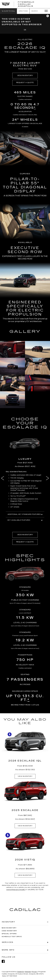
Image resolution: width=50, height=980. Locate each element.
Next (48, 478)
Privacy (35, 972)
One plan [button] (21, 490)
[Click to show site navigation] (45, 11)
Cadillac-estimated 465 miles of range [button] (26, 475)
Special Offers (9, 934)
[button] (8, 11)
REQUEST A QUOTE (25, 83)
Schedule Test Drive (12, 937)
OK (25, 30)
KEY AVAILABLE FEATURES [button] (25, 520)
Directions (23, 11)
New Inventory (9, 928)
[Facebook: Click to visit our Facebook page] (4, 961)
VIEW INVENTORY (25, 75)
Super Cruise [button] (16, 486)
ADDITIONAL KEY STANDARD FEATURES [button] (25, 514)
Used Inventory (9, 931)
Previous (2, 478)
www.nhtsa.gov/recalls (16, 890)
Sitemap (28, 972)
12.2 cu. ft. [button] (15, 496)
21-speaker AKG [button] (17, 493)
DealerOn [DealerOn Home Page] (21, 972)
